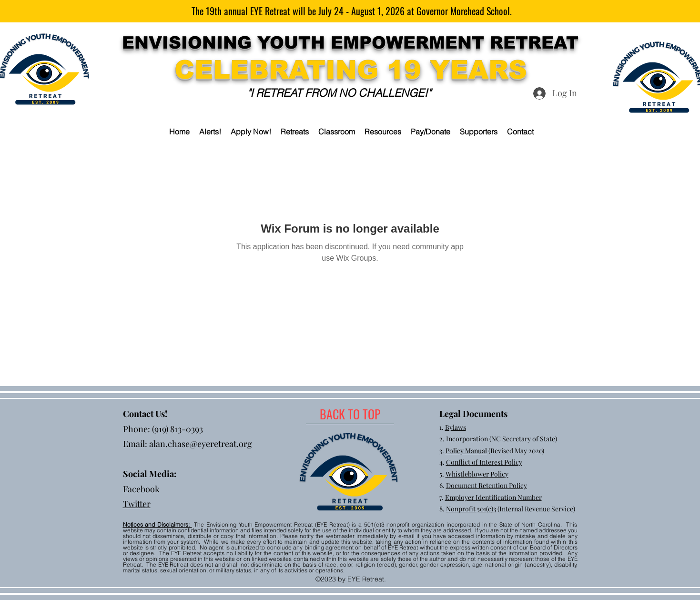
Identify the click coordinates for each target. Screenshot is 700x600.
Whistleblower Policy (477, 474)
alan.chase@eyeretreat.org (201, 444)
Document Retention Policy (487, 485)
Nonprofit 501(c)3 (471, 509)
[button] (295, 132)
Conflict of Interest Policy (484, 462)
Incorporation (467, 439)
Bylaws (456, 427)
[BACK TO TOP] (350, 414)
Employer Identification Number (493, 497)
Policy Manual (466, 451)
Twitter (137, 504)
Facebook (141, 489)
